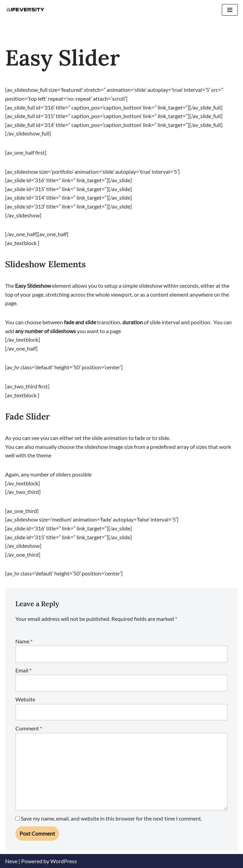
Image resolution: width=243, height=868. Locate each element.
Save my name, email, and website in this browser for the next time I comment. (111, 818)
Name (24, 641)
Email (23, 670)
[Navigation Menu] (230, 10)
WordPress (64, 861)
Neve (11, 861)
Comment (29, 728)
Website (25, 699)
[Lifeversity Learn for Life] (26, 10)
